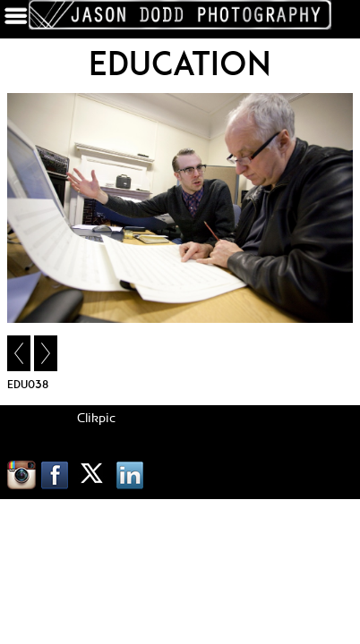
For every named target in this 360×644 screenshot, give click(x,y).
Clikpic (96, 419)
